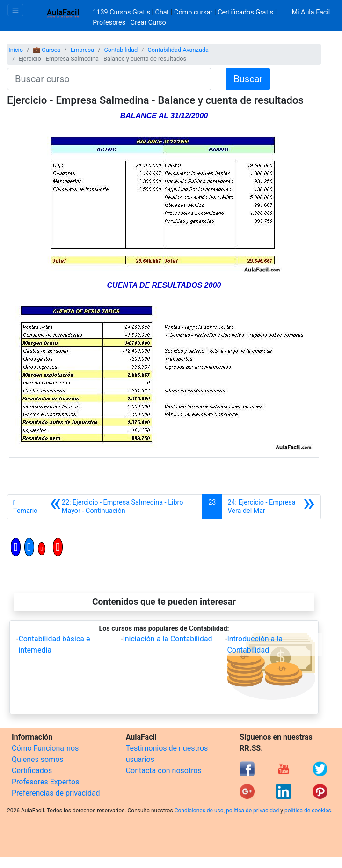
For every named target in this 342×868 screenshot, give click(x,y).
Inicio (16, 50)
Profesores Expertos (45, 782)
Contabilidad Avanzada (178, 50)
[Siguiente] (271, 507)
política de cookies (308, 811)
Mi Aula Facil (311, 12)
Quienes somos (38, 759)
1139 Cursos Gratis (122, 12)
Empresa (82, 50)
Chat (162, 12)
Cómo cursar (193, 12)
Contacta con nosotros (164, 771)
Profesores (109, 23)
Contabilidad (121, 50)
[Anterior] (123, 507)
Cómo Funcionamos (45, 748)
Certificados (32, 771)
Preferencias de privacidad (56, 793)
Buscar (248, 79)
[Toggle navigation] (15, 10)
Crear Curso (148, 23)
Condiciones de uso (199, 811)
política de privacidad (252, 811)
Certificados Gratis (245, 12)
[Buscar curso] (109, 79)
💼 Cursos (47, 50)
